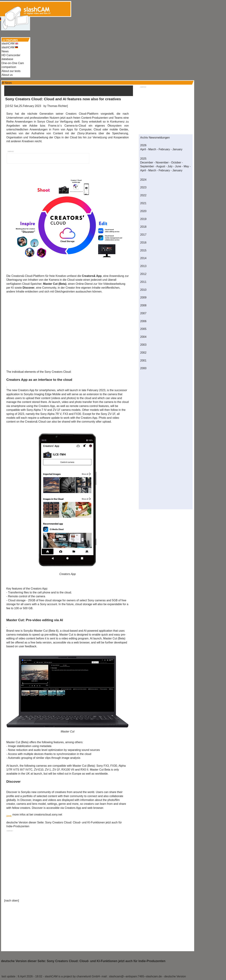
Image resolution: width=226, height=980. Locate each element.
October (176, 162)
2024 (143, 180)
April (143, 149)
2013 (143, 266)
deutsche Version (175, 976)
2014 (143, 258)
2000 (143, 368)
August (161, 166)
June (178, 166)
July (170, 166)
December (147, 162)
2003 (143, 345)
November (162, 162)
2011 (143, 282)
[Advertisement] (113, 8)
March (152, 149)
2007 (143, 313)
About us (7, 75)
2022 (143, 195)
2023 (143, 187)
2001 (143, 361)
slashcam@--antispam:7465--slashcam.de (135, 976)
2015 (143, 250)
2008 (143, 305)
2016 (143, 243)
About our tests (11, 71)
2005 (143, 329)
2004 (143, 337)
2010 (143, 290)
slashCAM (10, 43)
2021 (143, 203)
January (177, 149)
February (164, 149)
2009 (143, 297)
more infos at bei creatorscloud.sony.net (37, 815)
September (147, 166)
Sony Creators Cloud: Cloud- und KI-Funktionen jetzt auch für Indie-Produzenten (106, 961)
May (186, 166)
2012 (143, 274)
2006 (143, 321)
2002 (143, 353)
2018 (143, 227)
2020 (143, 211)
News (5, 51)
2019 (143, 219)
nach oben (12, 901)
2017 (143, 235)
